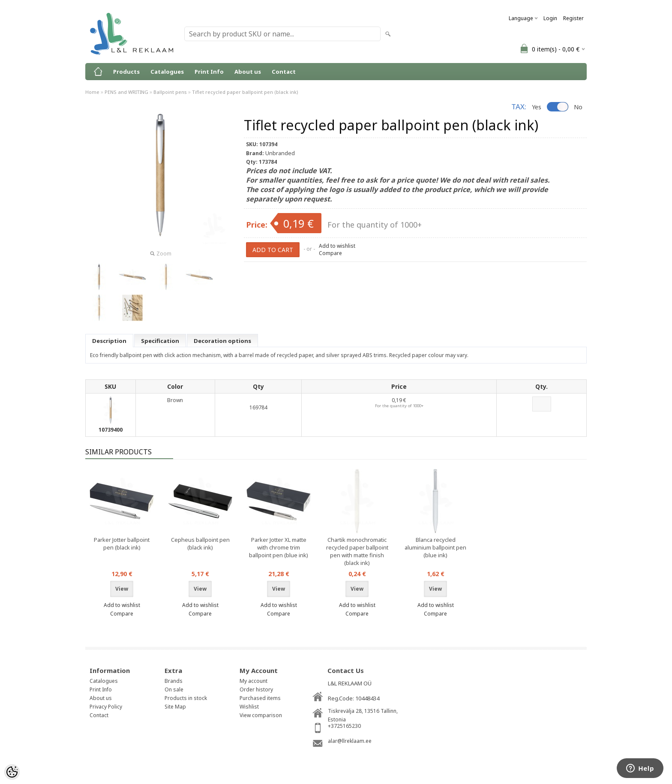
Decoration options (222, 341)
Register (573, 18)
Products (126, 72)
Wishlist (249, 707)
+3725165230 (344, 726)
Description (109, 341)
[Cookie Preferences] (12, 772)
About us (248, 72)
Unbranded (280, 153)
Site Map (175, 707)
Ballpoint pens (170, 92)
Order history (256, 689)
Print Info (209, 72)
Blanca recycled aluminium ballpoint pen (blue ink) (435, 547)
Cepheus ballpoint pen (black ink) (200, 544)
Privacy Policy (106, 707)
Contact (284, 72)
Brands (174, 681)
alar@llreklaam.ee (350, 741)
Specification (160, 341)
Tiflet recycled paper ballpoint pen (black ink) (245, 92)
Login (550, 18)
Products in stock (186, 698)
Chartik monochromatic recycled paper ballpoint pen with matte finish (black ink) (357, 551)
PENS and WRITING (126, 92)
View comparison (261, 715)
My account (253, 681)
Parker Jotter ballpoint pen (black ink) (122, 544)
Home (92, 92)
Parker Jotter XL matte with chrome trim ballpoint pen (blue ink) (279, 547)
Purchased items (260, 698)
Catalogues (167, 72)
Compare (330, 253)
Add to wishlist (337, 246)
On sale (174, 689)
